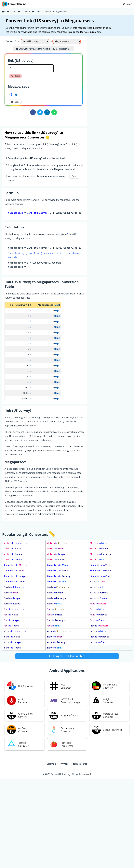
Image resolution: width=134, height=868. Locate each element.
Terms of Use (80, 764)
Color (127, 4)
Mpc (18, 95)
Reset (16, 76)
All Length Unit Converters (67, 657)
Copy (15, 102)
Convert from (13, 41)
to (15, 544)
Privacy (64, 764)
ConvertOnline (14, 4)
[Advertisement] (99, 80)
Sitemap (51, 764)
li (57, 69)
